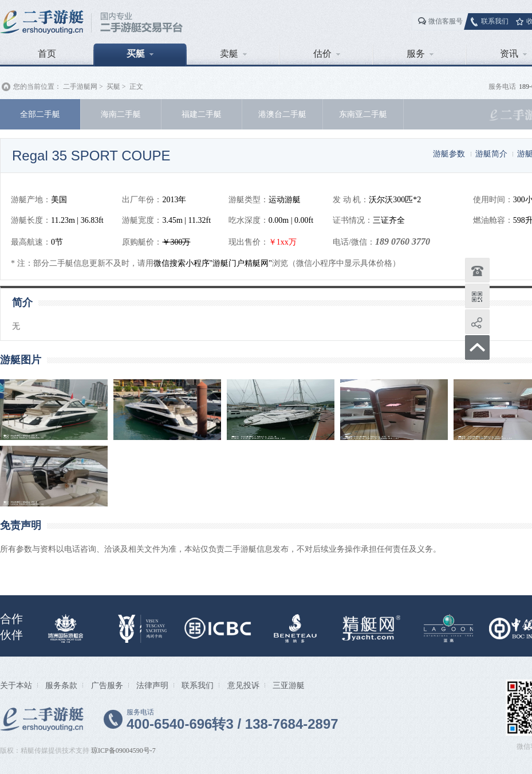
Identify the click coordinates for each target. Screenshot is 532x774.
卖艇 (233, 54)
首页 (47, 54)
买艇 (140, 54)
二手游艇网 (80, 87)
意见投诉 (243, 685)
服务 (420, 54)
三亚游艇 (289, 685)
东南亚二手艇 (363, 114)
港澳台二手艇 (282, 114)
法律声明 (152, 685)
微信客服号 (446, 21)
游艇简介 (491, 154)
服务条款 (61, 685)
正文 (136, 87)
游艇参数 (449, 154)
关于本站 (16, 685)
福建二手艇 (202, 114)
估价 (327, 54)
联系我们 (495, 21)
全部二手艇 (40, 114)
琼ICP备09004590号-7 (123, 751)
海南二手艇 (121, 114)
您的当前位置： (37, 87)
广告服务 (107, 685)
